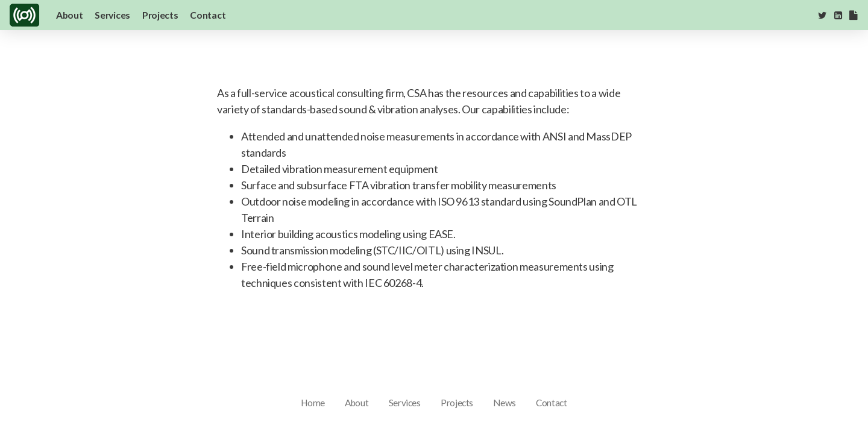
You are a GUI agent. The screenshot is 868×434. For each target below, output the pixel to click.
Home (313, 403)
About (69, 15)
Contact (208, 15)
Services (112, 15)
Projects (160, 15)
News (505, 403)
